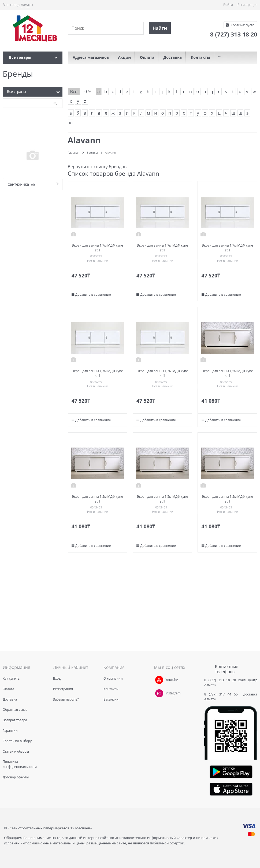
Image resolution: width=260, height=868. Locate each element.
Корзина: (242, 25)
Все (74, 91)
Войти (228, 5)
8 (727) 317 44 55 (222, 694)
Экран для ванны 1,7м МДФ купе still (98, 248)
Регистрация (247, 5)
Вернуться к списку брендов (97, 167)
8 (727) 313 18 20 (220, 680)
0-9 (88, 91)
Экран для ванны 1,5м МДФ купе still (228, 373)
